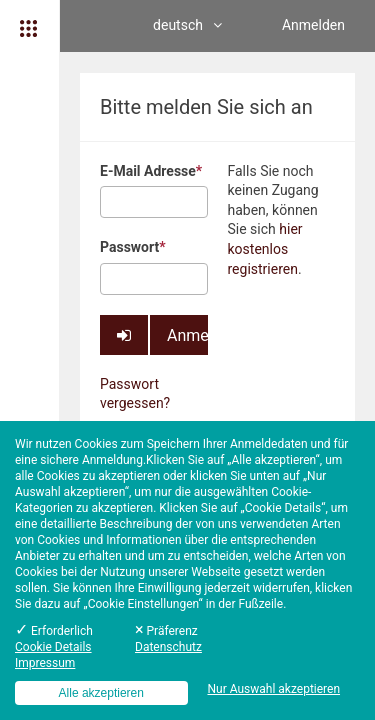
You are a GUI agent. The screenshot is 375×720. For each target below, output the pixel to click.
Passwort (133, 247)
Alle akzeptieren (101, 693)
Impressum (45, 663)
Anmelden (313, 25)
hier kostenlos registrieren (265, 248)
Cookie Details (53, 647)
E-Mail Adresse (151, 171)
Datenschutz (168, 647)
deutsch (187, 25)
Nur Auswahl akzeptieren (273, 689)
